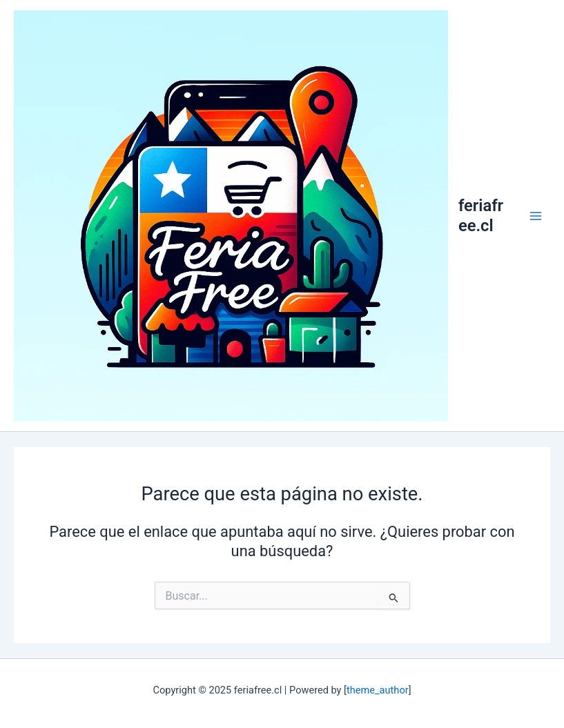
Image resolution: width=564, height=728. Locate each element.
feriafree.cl (481, 215)
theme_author (378, 690)
